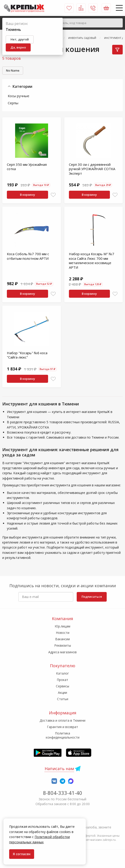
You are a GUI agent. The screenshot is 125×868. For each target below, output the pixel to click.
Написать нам (59, 769)
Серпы (13, 103)
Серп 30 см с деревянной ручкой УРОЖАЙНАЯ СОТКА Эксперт (92, 169)
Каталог (62, 673)
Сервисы (62, 686)
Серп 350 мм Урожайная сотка (27, 167)
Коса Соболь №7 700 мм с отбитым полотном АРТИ (28, 256)
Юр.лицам (62, 626)
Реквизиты (63, 645)
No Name (13, 70)
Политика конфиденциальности (63, 735)
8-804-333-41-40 (63, 793)
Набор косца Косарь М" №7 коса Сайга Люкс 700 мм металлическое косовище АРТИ (92, 261)
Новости (63, 633)
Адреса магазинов (62, 652)
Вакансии (62, 639)
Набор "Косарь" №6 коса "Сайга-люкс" (27, 355)
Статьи (63, 699)
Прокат (62, 680)
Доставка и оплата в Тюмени (62, 720)
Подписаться (92, 597)
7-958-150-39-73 (63, 821)
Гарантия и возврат (62, 727)
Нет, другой (20, 39)
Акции (62, 693)
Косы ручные (19, 96)
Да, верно (18, 47)
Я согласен (22, 854)
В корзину (27, 195)
